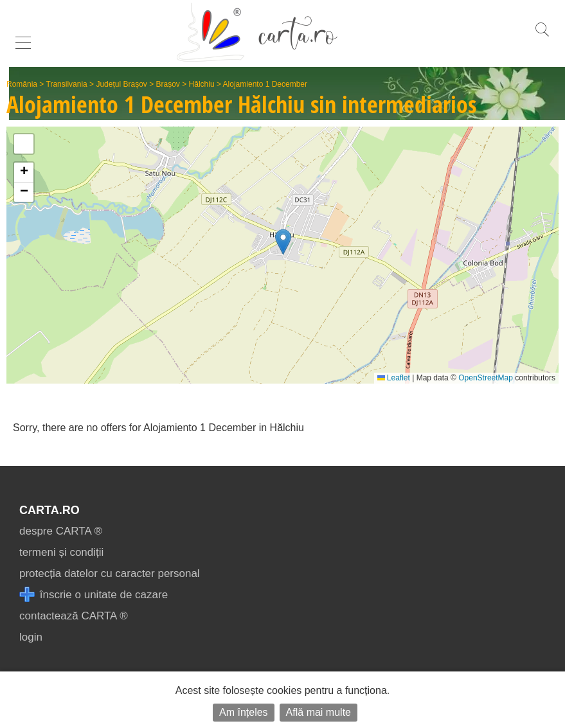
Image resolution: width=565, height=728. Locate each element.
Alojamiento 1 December (265, 84)
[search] (542, 36)
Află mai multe (318, 712)
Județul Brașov (121, 84)
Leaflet (394, 378)
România (22, 84)
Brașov (168, 84)
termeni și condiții (61, 552)
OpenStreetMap (486, 378)
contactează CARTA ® (74, 616)
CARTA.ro (49, 510)
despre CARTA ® (61, 531)
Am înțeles (244, 712)
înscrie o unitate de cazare (94, 595)
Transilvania (67, 84)
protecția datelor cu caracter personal (110, 573)
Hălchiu (202, 84)
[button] (283, 242)
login (31, 637)
